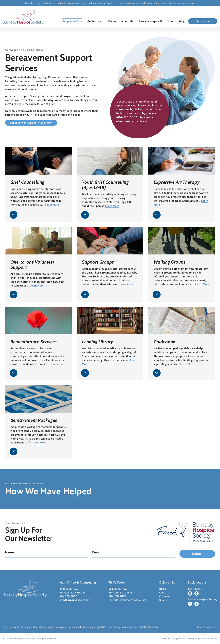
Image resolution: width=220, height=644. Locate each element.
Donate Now (203, 21)
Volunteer (165, 596)
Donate (163, 600)
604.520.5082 (117, 596)
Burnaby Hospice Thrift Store (157, 21)
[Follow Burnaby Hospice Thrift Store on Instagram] (190, 593)
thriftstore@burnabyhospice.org (127, 600)
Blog (182, 21)
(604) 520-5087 (126, 117)
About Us (128, 21)
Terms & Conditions (207, 627)
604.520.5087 (68, 596)
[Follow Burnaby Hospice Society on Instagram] (190, 604)
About (163, 593)
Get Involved (96, 21)
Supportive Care (74, 21)
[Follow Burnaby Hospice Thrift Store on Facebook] (197, 593)
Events (113, 21)
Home (163, 589)
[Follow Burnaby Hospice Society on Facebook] (197, 604)
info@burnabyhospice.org (132, 121)
